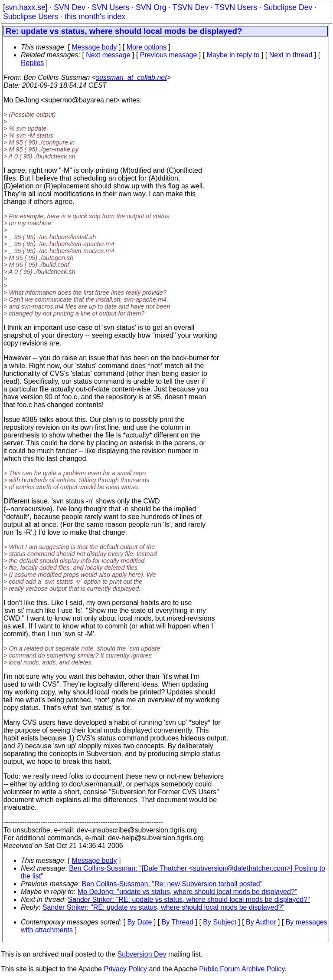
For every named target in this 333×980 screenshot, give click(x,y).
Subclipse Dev (288, 7)
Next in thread (291, 55)
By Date (139, 922)
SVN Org (151, 7)
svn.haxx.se (25, 7)
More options (147, 47)
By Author (261, 922)
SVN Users (110, 7)
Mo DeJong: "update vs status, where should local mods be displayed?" (188, 892)
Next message (108, 55)
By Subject (219, 922)
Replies (32, 63)
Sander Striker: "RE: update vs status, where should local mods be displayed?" (189, 899)
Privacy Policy (125, 969)
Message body (94, 47)
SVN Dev (69, 7)
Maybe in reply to (233, 55)
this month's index (95, 16)
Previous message (169, 55)
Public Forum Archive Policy (242, 969)
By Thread (178, 922)
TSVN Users (236, 7)
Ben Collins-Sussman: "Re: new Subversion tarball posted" (172, 884)
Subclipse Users (31, 16)
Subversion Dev (142, 954)
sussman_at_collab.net (131, 77)
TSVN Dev (191, 7)
